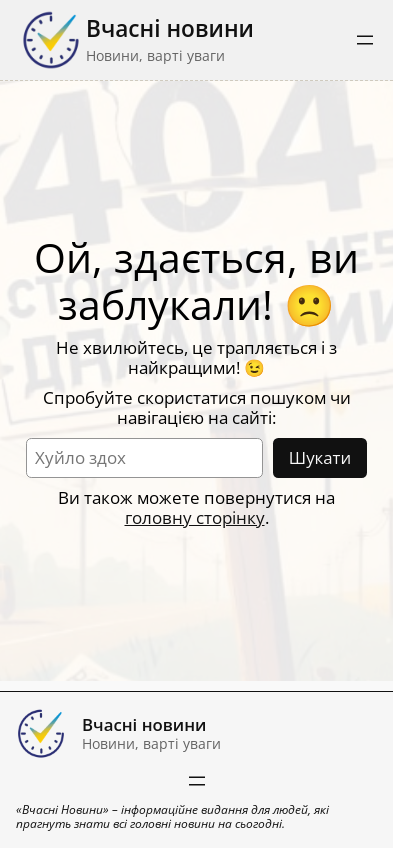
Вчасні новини (170, 28)
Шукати (320, 457)
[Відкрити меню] (365, 40)
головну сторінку (195, 517)
